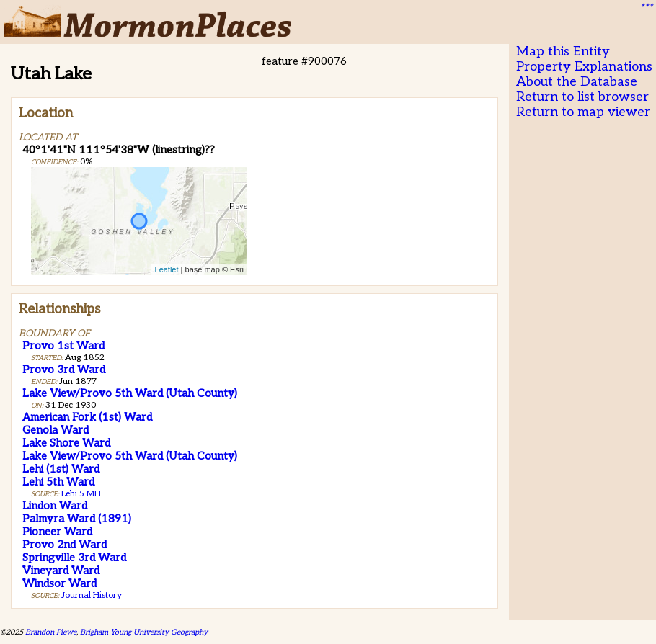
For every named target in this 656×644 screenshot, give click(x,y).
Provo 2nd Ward (65, 545)
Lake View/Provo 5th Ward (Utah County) (130, 393)
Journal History (92, 595)
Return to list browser (582, 97)
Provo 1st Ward (63, 346)
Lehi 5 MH (81, 494)
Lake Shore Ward (66, 443)
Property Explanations (584, 67)
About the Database (577, 82)
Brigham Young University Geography (144, 632)
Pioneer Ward (57, 532)
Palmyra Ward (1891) (77, 519)
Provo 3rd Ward (64, 370)
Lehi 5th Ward (58, 482)
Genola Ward (56, 430)
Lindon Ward (55, 506)
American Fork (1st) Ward (87, 417)
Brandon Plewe (51, 632)
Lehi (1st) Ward (61, 469)
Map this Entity (563, 52)
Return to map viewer (583, 112)
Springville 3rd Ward (74, 558)
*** (646, 8)
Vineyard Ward (61, 571)
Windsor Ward (59, 583)
